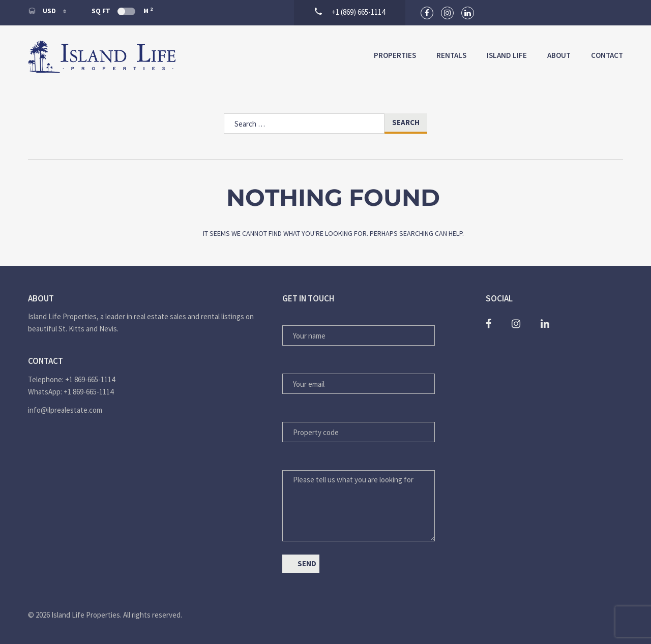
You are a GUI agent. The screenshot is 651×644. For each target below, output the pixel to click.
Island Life (507, 55)
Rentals (451, 55)
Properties (395, 55)
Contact (607, 55)
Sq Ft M (122, 11)
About (559, 55)
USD (43, 11)
